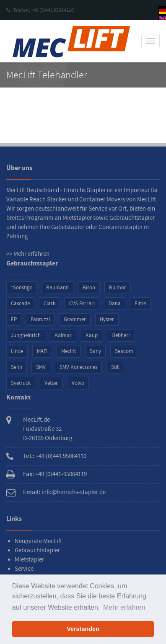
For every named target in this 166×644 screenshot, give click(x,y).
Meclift (69, 351)
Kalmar (63, 335)
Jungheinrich (26, 335)
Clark (49, 304)
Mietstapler (29, 560)
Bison (89, 288)
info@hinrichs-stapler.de (74, 492)
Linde (17, 351)
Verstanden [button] (83, 629)
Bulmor (118, 288)
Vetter (51, 383)
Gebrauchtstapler (37, 550)
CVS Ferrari (82, 304)
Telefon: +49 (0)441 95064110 (40, 10)
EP (14, 319)
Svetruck (21, 383)
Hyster (107, 319)
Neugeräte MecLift (38, 541)
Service (24, 569)
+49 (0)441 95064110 (61, 456)
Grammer (75, 319)
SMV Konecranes (78, 367)
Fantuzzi (40, 319)
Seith (17, 367)
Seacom (124, 351)
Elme (140, 304)
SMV (41, 367)
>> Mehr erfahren (28, 254)
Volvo (78, 383)
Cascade (20, 304)
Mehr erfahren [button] (124, 607)
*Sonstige (22, 288)
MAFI (42, 351)
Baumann (57, 288)
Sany (95, 351)
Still (115, 367)
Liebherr (121, 335)
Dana (115, 304)
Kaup (92, 335)
